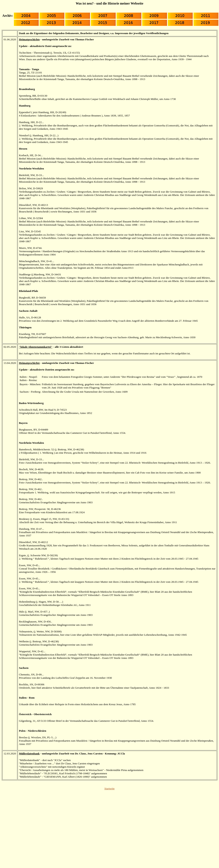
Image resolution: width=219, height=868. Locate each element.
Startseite (109, 788)
